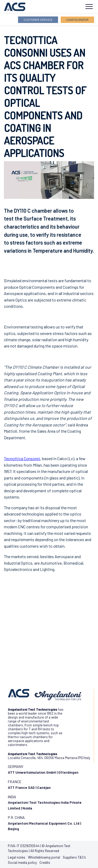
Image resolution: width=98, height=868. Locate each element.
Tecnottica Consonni (22, 458)
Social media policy (22, 863)
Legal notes (17, 857)
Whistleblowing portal (44, 857)
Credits (45, 863)
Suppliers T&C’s (74, 857)
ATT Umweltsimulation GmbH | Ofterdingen (43, 772)
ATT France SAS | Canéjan (29, 787)
